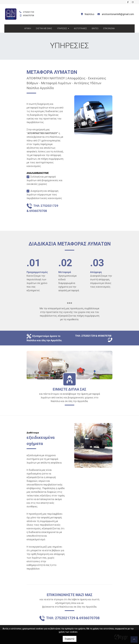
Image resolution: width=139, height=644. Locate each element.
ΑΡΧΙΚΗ (28, 28)
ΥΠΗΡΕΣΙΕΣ (62, 28)
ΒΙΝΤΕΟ (95, 28)
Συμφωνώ (70, 639)
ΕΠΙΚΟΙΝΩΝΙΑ (109, 28)
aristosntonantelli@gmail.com (118, 14)
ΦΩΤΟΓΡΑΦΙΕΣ (80, 28)
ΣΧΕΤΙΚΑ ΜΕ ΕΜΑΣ (44, 28)
